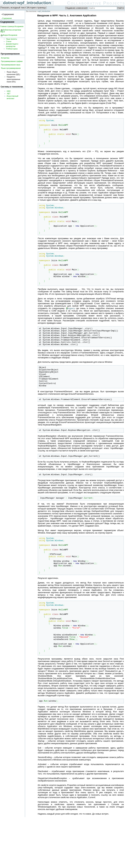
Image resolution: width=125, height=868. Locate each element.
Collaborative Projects (96, 3)
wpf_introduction (44, 11)
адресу (72, 327)
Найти (121, 8)
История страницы (37, 8)
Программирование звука (11, 65)
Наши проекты (12, 39)
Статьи (9, 41)
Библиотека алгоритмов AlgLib (11, 31)
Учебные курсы (12, 49)
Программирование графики (12, 61)
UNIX (9, 91)
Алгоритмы (5, 58)
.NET (9, 94)
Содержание (7, 18)
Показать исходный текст (13, 8)
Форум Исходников (10, 35)
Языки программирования (11, 68)
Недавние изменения (76, 8)
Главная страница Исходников (12, 26)
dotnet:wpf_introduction (27, 3)
